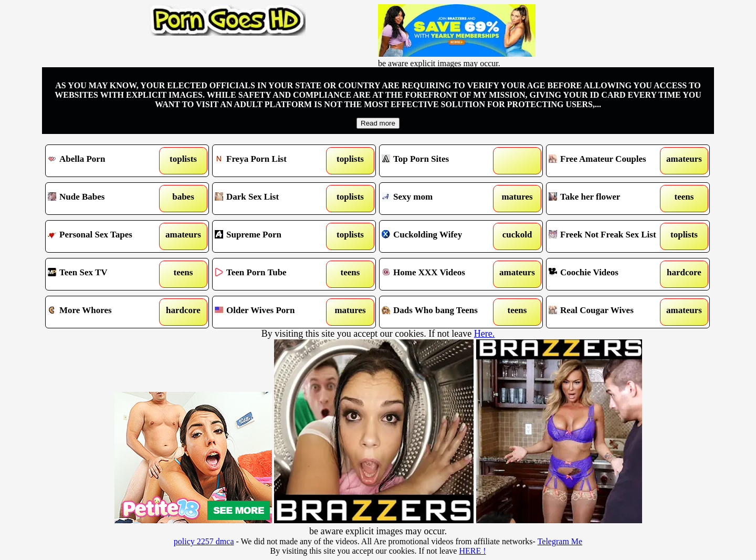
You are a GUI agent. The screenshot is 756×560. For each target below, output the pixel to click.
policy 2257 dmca (204, 541)
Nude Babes (106, 199)
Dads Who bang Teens (440, 312)
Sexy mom (440, 199)
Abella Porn (106, 161)
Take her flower (607, 199)
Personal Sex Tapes (106, 236)
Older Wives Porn (273, 312)
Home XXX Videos (440, 274)
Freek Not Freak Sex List (607, 236)
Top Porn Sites (440, 161)
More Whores (106, 312)
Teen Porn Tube (273, 274)
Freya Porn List (273, 161)
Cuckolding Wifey (440, 236)
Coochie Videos (607, 274)
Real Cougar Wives (607, 312)
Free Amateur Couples (607, 161)
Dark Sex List (273, 199)
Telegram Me (560, 541)
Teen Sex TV (106, 274)
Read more (378, 123)
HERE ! (472, 551)
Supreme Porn (273, 236)
